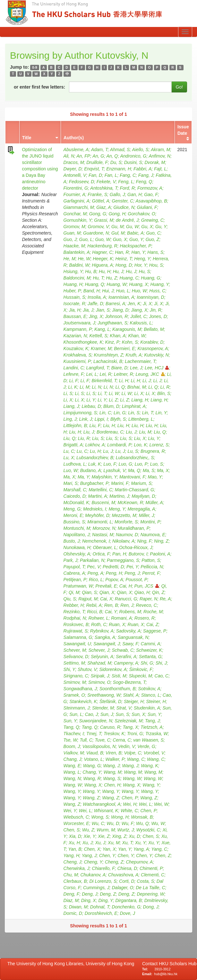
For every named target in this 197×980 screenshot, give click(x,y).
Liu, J (89, 432)
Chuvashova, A (123, 875)
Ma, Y (83, 477)
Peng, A (95, 573)
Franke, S (97, 194)
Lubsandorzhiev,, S (135, 458)
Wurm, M (106, 830)
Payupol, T (74, 567)
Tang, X (131, 727)
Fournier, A (74, 194)
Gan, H (134, 194)
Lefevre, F (74, 374)
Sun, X (138, 714)
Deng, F (72, 894)
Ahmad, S (120, 150)
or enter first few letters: (39, 87)
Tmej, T (94, 734)
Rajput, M (88, 599)
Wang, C (136, 759)
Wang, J (111, 766)
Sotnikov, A (149, 689)
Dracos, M (74, 162)
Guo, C (153, 233)
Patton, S (151, 560)
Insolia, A (97, 297)
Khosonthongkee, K (83, 342)
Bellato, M (154, 329)
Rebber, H (74, 605)
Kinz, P (112, 342)
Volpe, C (132, 753)
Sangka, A (105, 637)
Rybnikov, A (102, 631)
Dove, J (127, 913)
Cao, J (91, 714)
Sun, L (76, 714)
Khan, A (118, 336)
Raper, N (148, 599)
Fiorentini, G (76, 188)
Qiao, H (142, 592)
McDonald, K (76, 503)
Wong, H (120, 817)
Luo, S (157, 464)
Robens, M (130, 612)
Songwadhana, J (80, 689)
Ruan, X (117, 624)
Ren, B (111, 605)
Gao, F (151, 194)
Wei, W (161, 804)
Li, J (147, 381)
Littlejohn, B (75, 426)
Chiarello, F (103, 868)
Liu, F (95, 426)
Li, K (73, 387)
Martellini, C (100, 490)
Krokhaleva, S (77, 355)
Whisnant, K (106, 811)
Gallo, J (117, 194)
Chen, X (92, 849)
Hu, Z (111, 278)
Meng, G (72, 509)
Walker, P (115, 759)
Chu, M (71, 875)
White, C (129, 811)
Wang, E (72, 766)
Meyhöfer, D (97, 515)
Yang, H (72, 855)
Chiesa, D (127, 868)
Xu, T (127, 843)
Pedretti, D (113, 567)
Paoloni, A (160, 554)
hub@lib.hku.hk (166, 974)
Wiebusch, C (76, 817)
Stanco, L (151, 695)
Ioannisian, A (121, 297)
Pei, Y (132, 567)
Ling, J (70, 419)
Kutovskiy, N (156, 355)
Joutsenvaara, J (79, 323)
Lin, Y (161, 413)
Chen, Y (107, 855)
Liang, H (140, 400)
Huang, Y (159, 284)
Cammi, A (151, 644)
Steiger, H (134, 701)
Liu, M (145, 432)
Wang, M (113, 772)
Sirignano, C (76, 676)
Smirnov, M (75, 682)
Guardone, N (96, 233)
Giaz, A (103, 207)
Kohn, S (130, 342)
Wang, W (132, 778)
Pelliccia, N (152, 567)
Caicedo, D (75, 496)
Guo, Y (136, 239)
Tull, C (86, 740)
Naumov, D (127, 535)
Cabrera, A (74, 573)
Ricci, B (94, 612)
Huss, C (157, 291)
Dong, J (151, 907)
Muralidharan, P (134, 528)
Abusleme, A (76, 150)
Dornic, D (73, 913)
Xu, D (134, 836)
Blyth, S (118, 419)
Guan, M (72, 233)
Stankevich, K (83, 701)
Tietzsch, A (152, 727)
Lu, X (69, 458)
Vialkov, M (74, 753)
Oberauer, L (105, 547)
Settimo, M (74, 663)
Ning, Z (161, 541)
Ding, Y (106, 900)
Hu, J (118, 271)
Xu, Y (140, 843)
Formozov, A (150, 188)
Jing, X (96, 316)
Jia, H (75, 310)
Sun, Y (154, 714)
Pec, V (94, 567)
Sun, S (122, 714)
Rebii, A (94, 605)
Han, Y (138, 252)
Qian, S (89, 592)
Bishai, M (137, 387)
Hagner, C (102, 252)
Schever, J (99, 650)
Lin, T (148, 413)
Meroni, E (73, 515)
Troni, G (135, 734)
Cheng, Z (114, 862)
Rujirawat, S (76, 631)
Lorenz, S (159, 445)
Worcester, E (76, 823)
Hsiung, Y (73, 271)
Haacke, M (74, 246)
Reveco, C (146, 605)
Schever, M (75, 650)
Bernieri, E (124, 348)
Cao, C (162, 676)
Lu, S (133, 451)
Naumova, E (153, 535)
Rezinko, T (74, 612)
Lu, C (69, 451)
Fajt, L (160, 169)
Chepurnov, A (139, 862)
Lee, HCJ (157, 368)
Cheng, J (73, 862)
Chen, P (130, 798)
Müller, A (154, 503)
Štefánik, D (110, 701)
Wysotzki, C (148, 830)
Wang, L (72, 772)
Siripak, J (100, 676)
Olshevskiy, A (77, 554)
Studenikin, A (147, 708)
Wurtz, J (126, 830)
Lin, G (120, 413)
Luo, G (125, 464)
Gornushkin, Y (78, 220)
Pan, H (119, 554)
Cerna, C (122, 740)
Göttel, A (101, 201)
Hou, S (156, 265)
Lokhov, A (95, 445)
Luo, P (141, 464)
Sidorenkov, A (113, 669)
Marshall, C (75, 490)
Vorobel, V (154, 753)
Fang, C (128, 175)
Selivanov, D (76, 657)
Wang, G (92, 766)
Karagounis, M (127, 329)
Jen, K (134, 304)
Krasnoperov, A (153, 348)
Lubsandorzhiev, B (95, 458)
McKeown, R (130, 503)
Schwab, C (123, 650)
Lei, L (91, 374)
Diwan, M (78, 907)
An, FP (83, 156)
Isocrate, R (74, 304)
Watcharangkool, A (102, 804)
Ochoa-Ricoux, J (136, 547)
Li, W (114, 393)
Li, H (124, 381)
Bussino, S (74, 522)
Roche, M (153, 612)
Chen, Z (163, 855)
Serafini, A (126, 657)
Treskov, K (114, 734)
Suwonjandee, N (96, 721)
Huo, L (123, 291)
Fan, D (95, 175)
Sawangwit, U (77, 644)
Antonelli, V (75, 175)
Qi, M (74, 592)
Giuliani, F (147, 207)
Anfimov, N (159, 156)
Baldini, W (79, 265)
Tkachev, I (74, 734)
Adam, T (99, 150)
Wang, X (93, 785)
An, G (98, 156)
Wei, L (145, 804)
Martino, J (119, 496)
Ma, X (163, 470)
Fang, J (146, 175)
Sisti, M (119, 676)
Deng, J (90, 894)
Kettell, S (98, 336)
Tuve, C (103, 740)
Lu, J (108, 451)
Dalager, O (123, 888)
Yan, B (75, 849)
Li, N (96, 387)
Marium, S (141, 483)
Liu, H (109, 426)
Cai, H (126, 586)
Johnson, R (117, 316)
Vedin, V (126, 746)
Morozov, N (104, 528)
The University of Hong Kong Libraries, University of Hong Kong (72, 964)
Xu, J (88, 843)
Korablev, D (152, 342)
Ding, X (89, 900)
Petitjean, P (75, 580)
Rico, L (96, 580)
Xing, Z (119, 836)
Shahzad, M (99, 663)
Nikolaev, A (123, 541)
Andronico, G (133, 156)
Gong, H (117, 214)
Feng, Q (144, 182)
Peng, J (132, 573)
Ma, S (149, 470)
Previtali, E (106, 586)
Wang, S (112, 778)
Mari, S (71, 483)
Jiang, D (120, 310)
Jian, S (103, 310)
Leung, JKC (150, 374)
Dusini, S (133, 162)
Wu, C (98, 823)
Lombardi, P (119, 445)
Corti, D (127, 881)
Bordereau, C (110, 432)
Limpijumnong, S (80, 413)
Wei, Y (70, 811)
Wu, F (128, 823)
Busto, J (72, 541)
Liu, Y (154, 438)
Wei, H (130, 804)
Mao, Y (155, 477)
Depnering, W (150, 894)
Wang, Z (91, 798)
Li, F (73, 381)
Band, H (92, 291)
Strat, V (124, 708)
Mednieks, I (95, 509)
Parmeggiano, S (123, 560)
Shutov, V (87, 669)
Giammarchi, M (79, 207)
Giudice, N (124, 207)
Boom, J (72, 746)
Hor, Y (141, 265)
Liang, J (71, 406)
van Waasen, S (148, 740)
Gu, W (133, 227)
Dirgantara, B (128, 900)
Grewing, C (152, 220)
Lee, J (136, 368)
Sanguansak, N (133, 637)
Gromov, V (98, 227)
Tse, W (70, 740)
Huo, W (139, 291)
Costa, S (145, 881)
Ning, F (144, 541)
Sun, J (107, 714)
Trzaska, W (157, 734)
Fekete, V (106, 182)
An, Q (112, 156)
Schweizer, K (149, 650)
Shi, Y (69, 669)
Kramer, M (101, 348)
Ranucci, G (126, 599)
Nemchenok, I (96, 541)
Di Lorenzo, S (103, 881)
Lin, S (134, 413)
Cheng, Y (93, 862)
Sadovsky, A (128, 631)
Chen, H (112, 785)
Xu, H (74, 843)
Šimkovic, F (141, 669)
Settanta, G (150, 657)
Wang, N (72, 778)
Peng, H (114, 573)
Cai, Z (152, 624)
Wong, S (100, 817)
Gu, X (147, 227)
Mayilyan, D (143, 496)
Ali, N (69, 156)
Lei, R (105, 374)
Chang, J (73, 759)
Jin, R (156, 310)
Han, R (122, 252)
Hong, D (124, 265)
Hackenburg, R (102, 246)
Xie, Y (90, 836)
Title (27, 138)
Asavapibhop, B (151, 201)
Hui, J (108, 291)
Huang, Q (95, 284)
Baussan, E (75, 316)
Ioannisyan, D (150, 297)
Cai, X (106, 599)
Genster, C (122, 201)
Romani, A (121, 618)
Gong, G (98, 214)
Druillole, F (97, 162)
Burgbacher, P (94, 483)
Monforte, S (126, 522)
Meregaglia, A (141, 509)
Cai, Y (111, 612)
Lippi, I (101, 419)
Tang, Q (71, 727)
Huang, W (116, 284)
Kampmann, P (78, 329)
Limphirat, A (134, 406)
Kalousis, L (141, 323)
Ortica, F (101, 554)
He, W (84, 259)
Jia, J (88, 310)
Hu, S (145, 271)
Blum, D (111, 406)
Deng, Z (108, 894)
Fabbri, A (142, 169)
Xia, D (75, 836)
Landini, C (74, 368)
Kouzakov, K (76, 348)
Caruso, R (110, 727)
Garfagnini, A (77, 201)
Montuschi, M (77, 528)
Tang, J (152, 721)
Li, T (102, 393)
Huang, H (73, 284)
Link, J (86, 419)
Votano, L (93, 759)
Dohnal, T (100, 907)
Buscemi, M (103, 503)
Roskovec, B (76, 624)
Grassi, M (104, 220)
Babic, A (135, 233)
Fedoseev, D (81, 182)
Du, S (116, 162)
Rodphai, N (75, 618)
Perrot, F (151, 573)
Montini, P (150, 522)
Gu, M (117, 227)
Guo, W (103, 239)
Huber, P (72, 291)
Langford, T (97, 368)
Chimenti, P (151, 868)
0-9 (34, 67)
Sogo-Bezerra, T (129, 682)
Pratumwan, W (78, 586)
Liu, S (98, 438)
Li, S (68, 393)
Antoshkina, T (104, 188)
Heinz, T (123, 259)
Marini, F (120, 483)
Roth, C (99, 624)
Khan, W (137, 336)
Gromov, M (74, 227)
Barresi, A (115, 304)
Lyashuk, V (114, 470)
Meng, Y (117, 509)
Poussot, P (136, 580)
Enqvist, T (94, 169)
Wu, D (113, 823)
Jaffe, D (95, 304)
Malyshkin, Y (104, 477)
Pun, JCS (147, 586)
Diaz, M (71, 900)
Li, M (84, 387)
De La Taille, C (150, 888)
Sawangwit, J (107, 644)
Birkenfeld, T (104, 381)
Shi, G (147, 663)
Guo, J (70, 239)
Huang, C (129, 278)
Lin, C (105, 413)
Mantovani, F (132, 477)
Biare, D (120, 368)
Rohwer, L (98, 618)
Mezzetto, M (124, 515)
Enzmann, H (119, 169)
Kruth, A (133, 355)
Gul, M (118, 233)
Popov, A (114, 580)
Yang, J (89, 855)
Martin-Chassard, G (134, 490)
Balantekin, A (77, 252)
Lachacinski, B (108, 361)
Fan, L (111, 175)
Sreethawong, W (104, 695)
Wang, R (92, 778)
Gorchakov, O (141, 214)
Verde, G (146, 746)
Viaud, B (95, 753)
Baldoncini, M (77, 278)
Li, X (139, 393)
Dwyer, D (73, 169)
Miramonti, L (100, 522)
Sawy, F (130, 644)
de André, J (127, 220)
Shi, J (161, 663)
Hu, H (105, 271)
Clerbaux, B (75, 881)
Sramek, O (74, 695)
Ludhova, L (75, 464)
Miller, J (146, 515)
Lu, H (95, 451)
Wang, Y (151, 785)
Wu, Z (88, 830)
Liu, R (84, 438)
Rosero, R (145, 618)
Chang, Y (92, 772)
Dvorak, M (155, 162)
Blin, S (164, 393)
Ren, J (127, 605)
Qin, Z (158, 592)
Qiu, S (70, 599)
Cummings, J (96, 888)
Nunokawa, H (77, 547)
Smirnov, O (99, 682)
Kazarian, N (75, 336)
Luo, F (110, 464)
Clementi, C (153, 875)
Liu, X (140, 438)
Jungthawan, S (112, 323)
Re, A (165, 599)
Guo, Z (153, 239)
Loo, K (140, 445)
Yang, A (141, 849)
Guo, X (120, 239)
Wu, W (158, 823)
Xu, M (114, 843)
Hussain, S (74, 297)
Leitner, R (124, 374)
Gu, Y (161, 227)
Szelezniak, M (128, 721)
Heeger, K (103, 259)
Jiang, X (139, 310)
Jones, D (158, 316)
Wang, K (149, 766)
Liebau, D (91, 406)
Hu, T (98, 278)
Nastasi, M (103, 535)
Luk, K (95, 464)
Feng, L (126, 182)
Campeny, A (126, 663)
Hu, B (91, 271)
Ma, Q (134, 470)
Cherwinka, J (77, 868)
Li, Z (113, 400)
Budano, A (91, 470)
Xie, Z (104, 836)
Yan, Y (124, 849)
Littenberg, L (141, 419)
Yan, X (109, 849)
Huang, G (150, 278)
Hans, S (155, 252)
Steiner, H (156, 701)
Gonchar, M (75, 214)
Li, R (165, 387)
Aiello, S (140, 150)
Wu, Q (142, 823)
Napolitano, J (77, 535)
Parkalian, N (92, 560)
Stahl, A (131, 695)
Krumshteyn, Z (109, 355)
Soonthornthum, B (118, 689)
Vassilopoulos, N (99, 746)
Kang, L (102, 329)
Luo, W (71, 470)
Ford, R (127, 188)
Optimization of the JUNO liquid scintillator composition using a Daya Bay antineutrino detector (40, 169)
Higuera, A (102, 265)
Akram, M (160, 150)
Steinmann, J (77, 708)
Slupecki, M (140, 676)
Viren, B (114, 753)
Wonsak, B (142, 817)
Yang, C (159, 849)
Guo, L (86, 239)
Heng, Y (142, 259)
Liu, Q (160, 432)
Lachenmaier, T (140, 361)
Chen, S (72, 830)
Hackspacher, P (135, 246)
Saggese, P (155, 631)
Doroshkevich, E (101, 913)
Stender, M (103, 708)
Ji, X (147, 304)
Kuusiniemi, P (77, 361)
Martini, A (98, 496)
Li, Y (91, 400)
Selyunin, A (102, 657)
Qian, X (107, 592)
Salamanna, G (78, 637)
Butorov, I (138, 554)
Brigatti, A (73, 445)
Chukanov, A (93, 875)
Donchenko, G (126, 907)
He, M (69, 259)
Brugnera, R (153, 451)
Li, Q (120, 387)
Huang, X (138, 284)
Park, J (71, 560)
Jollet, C (138, 316)
